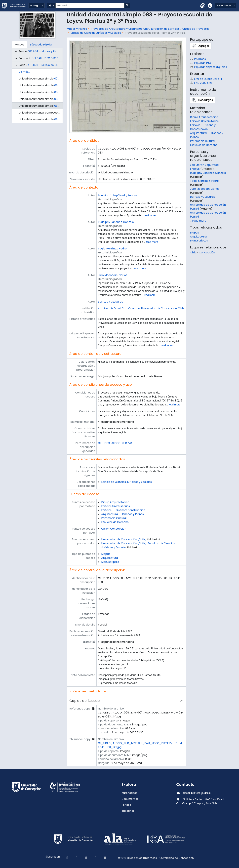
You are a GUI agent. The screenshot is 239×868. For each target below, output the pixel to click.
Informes (198, 59)
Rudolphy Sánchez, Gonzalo (116, 222)
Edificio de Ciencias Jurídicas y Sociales (96, 33)
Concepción (118, 529)
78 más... (24, 72)
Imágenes (128, 811)
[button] (203, 6)
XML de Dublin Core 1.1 (206, 79)
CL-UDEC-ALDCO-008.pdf (115, 443)
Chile (104, 529)
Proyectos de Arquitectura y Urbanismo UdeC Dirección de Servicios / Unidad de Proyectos (150, 29)
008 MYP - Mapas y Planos (45, 51)
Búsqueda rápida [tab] (41, 45)
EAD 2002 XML (201, 83)
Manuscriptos (110, 562)
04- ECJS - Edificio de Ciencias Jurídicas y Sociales (59, 65)
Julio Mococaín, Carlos (113, 275)
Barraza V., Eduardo (111, 302)
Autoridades (129, 793)
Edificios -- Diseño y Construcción (123, 510)
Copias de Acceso (85, 701)
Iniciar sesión (225, 5)
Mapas (106, 554)
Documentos (130, 799)
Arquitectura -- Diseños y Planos (122, 514)
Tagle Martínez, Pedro (112, 249)
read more (150, 215)
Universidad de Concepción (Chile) (124, 539)
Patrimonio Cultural (114, 518)
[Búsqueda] (90, 6)
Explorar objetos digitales (208, 67)
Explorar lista (200, 63)
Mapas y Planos (77, 29)
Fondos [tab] (20, 45)
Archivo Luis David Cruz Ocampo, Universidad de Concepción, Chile (141, 308)
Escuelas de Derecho (115, 522)
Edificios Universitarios (116, 506)
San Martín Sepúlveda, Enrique (118, 195)
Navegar (36, 5)
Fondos (126, 805)
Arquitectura (110, 558)
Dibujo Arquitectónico (115, 502)
